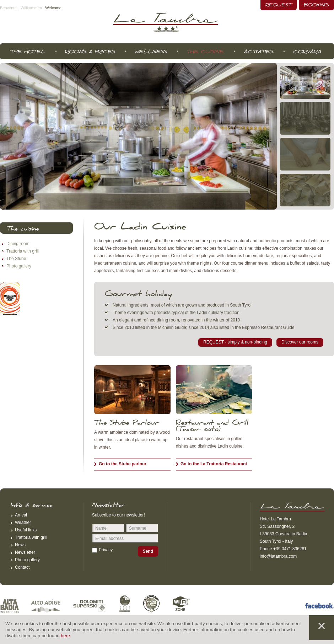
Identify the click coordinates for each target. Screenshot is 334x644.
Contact (22, 567)
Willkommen (31, 8)
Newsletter (25, 552)
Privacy (106, 550)
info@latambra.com (278, 556)
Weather (23, 523)
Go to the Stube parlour (123, 464)
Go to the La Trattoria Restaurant (214, 464)
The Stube (16, 259)
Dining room (18, 244)
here (65, 636)
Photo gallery (19, 266)
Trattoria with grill (23, 251)
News (20, 545)
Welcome (53, 8)
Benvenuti (9, 8)
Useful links (26, 530)
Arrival (21, 515)
